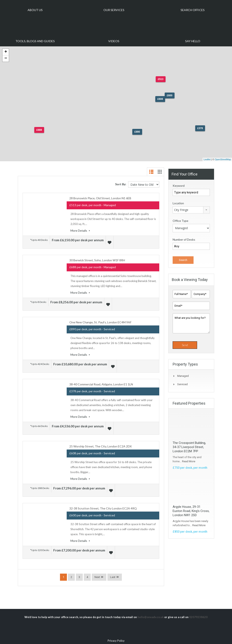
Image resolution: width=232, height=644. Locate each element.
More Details (80, 231)
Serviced (182, 384)
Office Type (180, 221)
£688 (39, 130)
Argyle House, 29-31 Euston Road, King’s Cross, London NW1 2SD (191, 511)
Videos (114, 41)
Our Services (114, 10)
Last (113, 572)
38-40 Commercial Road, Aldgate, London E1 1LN (101, 382)
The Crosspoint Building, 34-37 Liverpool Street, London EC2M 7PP (189, 447)
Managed (183, 376)
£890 (137, 132)
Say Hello (193, 41)
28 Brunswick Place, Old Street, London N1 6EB (100, 198)
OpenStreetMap (223, 159)
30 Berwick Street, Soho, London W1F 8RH (97, 259)
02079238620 (198, 612)
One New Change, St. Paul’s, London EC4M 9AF (100, 321)
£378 (200, 128)
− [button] (6, 58)
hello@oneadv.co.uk (151, 612)
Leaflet (207, 159)
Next (97, 572)
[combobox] (191, 210)
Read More (189, 461)
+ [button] (6, 52)
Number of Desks (184, 239)
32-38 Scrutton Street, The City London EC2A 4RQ (103, 504)
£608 (160, 99)
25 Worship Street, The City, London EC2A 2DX (101, 443)
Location (178, 203)
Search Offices (193, 10)
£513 (161, 79)
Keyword (179, 186)
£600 (170, 95)
